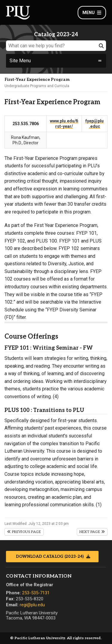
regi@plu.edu (32, 605)
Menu (92, 13)
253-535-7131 (36, 593)
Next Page (92, 532)
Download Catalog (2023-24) (50, 557)
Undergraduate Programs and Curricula (37, 86)
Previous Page (24, 532)
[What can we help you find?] (56, 46)
